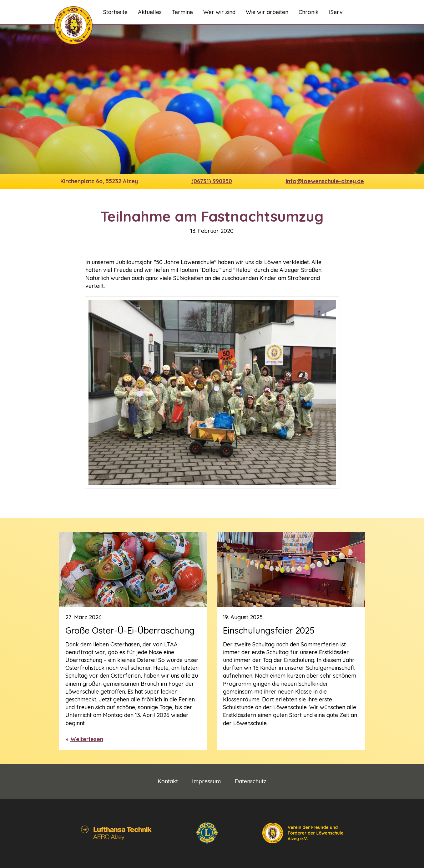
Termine (182, 12)
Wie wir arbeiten (267, 12)
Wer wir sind (219, 12)
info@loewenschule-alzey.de (325, 181)
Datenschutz (251, 781)
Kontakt (168, 781)
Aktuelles (150, 12)
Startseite (115, 12)
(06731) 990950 (212, 181)
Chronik (309, 12)
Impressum (206, 781)
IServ (336, 12)
